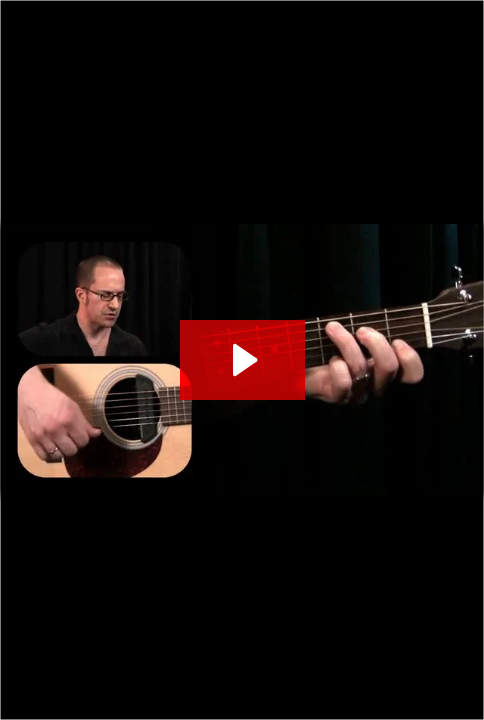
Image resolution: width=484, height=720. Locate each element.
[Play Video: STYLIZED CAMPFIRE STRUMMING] (242, 360)
